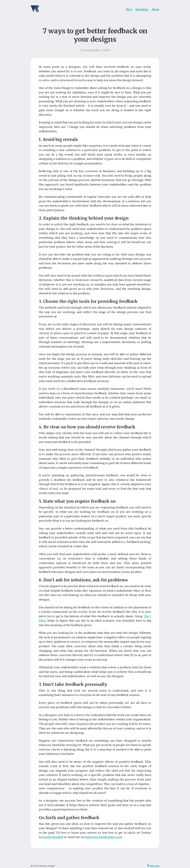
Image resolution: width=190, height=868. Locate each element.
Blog (129, 9)
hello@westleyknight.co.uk (103, 837)
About (155, 9)
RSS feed (155, 866)
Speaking (142, 9)
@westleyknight (51, 837)
